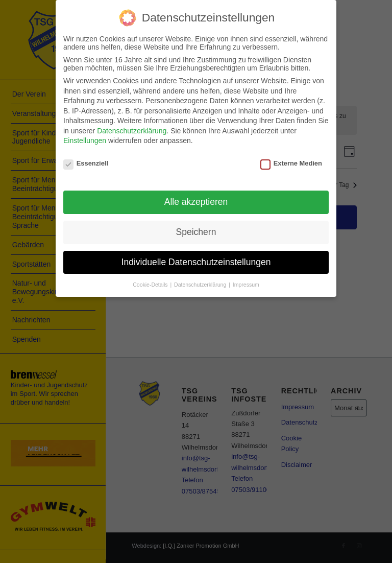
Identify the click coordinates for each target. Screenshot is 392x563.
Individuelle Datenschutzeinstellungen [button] (196, 262)
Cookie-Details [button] (151, 285)
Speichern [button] (196, 232)
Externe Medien (291, 163)
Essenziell (86, 163)
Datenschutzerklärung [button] (201, 285)
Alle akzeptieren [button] (196, 202)
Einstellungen (85, 140)
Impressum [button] (246, 285)
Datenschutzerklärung (132, 131)
